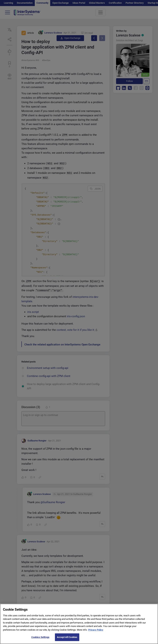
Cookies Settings (40, 640)
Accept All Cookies (67, 640)
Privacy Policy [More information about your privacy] (96, 632)
